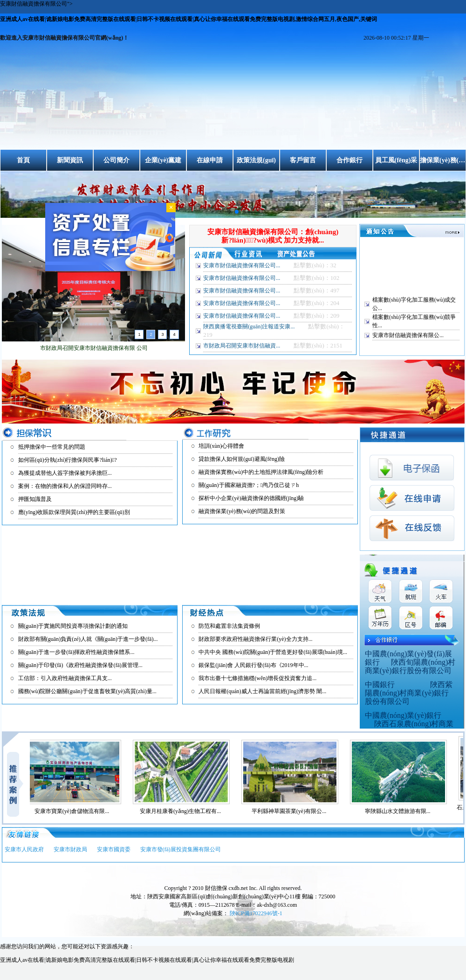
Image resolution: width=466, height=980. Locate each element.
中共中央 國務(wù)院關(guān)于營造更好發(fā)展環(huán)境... (273, 652)
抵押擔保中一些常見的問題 (52, 447)
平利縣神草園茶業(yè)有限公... (294, 811)
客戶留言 (303, 160)
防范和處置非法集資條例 (229, 626)
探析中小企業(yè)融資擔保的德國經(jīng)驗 (251, 498)
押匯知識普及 (35, 499)
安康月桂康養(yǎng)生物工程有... (185, 811)
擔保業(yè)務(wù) (443, 160)
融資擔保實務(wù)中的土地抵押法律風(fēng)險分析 (261, 472)
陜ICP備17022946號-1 (256, 913)
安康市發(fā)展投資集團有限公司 (181, 849)
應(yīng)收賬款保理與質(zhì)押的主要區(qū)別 (74, 512)
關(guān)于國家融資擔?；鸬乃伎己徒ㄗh (249, 485)
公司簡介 (116, 160)
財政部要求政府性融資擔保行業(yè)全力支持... (255, 639)
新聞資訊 (70, 160)
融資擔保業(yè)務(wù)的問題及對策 (242, 511)
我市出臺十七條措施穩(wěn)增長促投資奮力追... (257, 678)
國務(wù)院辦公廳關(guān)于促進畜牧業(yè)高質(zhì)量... (87, 691)
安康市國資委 (114, 849)
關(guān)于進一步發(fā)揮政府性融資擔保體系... (76, 652)
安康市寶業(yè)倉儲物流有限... (76, 811)
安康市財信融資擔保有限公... (408, 338)
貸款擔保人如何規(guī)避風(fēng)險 (242, 459)
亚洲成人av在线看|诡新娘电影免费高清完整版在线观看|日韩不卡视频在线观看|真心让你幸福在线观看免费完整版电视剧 (147, 960)
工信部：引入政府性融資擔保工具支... (65, 678)
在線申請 (210, 160)
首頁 (23, 160)
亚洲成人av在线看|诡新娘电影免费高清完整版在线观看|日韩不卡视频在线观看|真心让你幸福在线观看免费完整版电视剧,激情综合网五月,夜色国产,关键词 (188, 19)
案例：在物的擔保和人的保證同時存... (65, 486)
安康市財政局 (70, 849)
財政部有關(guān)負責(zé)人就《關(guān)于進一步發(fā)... (88, 639)
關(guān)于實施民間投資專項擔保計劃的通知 (73, 626)
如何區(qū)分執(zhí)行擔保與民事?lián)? (68, 460)
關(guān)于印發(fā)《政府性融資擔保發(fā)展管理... (80, 665)
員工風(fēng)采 (396, 160)
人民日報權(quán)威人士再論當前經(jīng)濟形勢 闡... (262, 691)
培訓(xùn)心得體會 (221, 446)
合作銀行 (349, 160)
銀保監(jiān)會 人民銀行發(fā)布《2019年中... (253, 665)
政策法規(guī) (256, 160)
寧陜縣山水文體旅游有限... (402, 811)
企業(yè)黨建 (163, 160)
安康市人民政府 (24, 849)
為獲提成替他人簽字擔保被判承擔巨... (65, 473)
